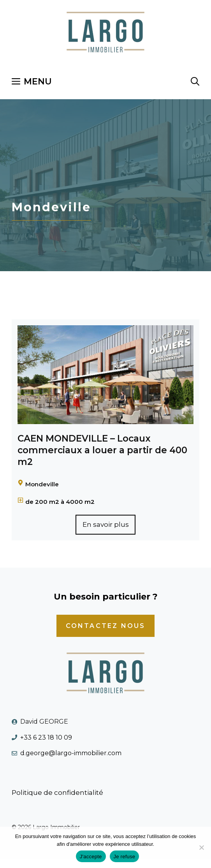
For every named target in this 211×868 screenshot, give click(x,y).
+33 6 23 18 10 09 (46, 737)
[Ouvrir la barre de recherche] (195, 82)
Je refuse (125, 857)
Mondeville (42, 484)
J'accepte (91, 857)
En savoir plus (106, 524)
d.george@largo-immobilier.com (71, 753)
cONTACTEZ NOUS (106, 626)
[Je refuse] (201, 847)
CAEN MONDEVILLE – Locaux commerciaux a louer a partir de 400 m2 (102, 450)
